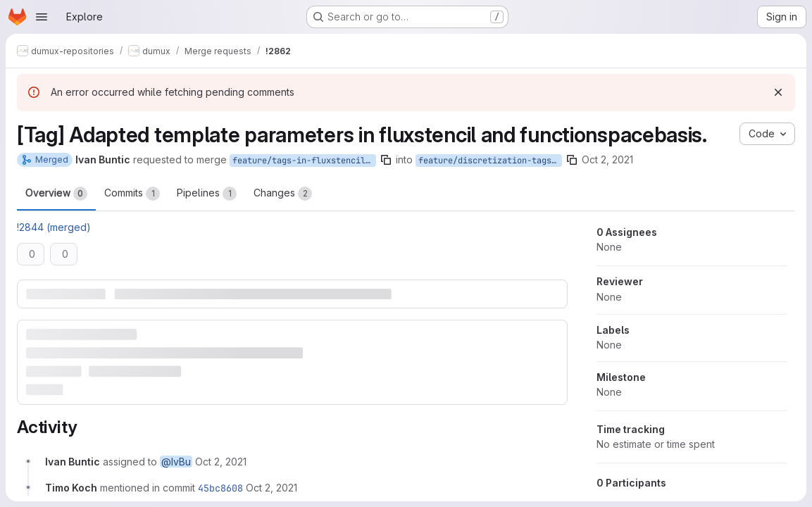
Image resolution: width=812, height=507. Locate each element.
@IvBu (176, 462)
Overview (56, 194)
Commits (132, 194)
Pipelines (207, 194)
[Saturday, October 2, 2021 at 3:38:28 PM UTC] (271, 488)
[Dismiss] (778, 92)
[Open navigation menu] (42, 17)
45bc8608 (220, 488)
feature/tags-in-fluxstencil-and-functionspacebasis (304, 161)
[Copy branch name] (386, 160)
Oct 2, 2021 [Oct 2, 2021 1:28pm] (607, 159)
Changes (283, 194)
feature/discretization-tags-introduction (490, 161)
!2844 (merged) (54, 227)
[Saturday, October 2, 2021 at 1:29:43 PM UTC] (221, 462)
